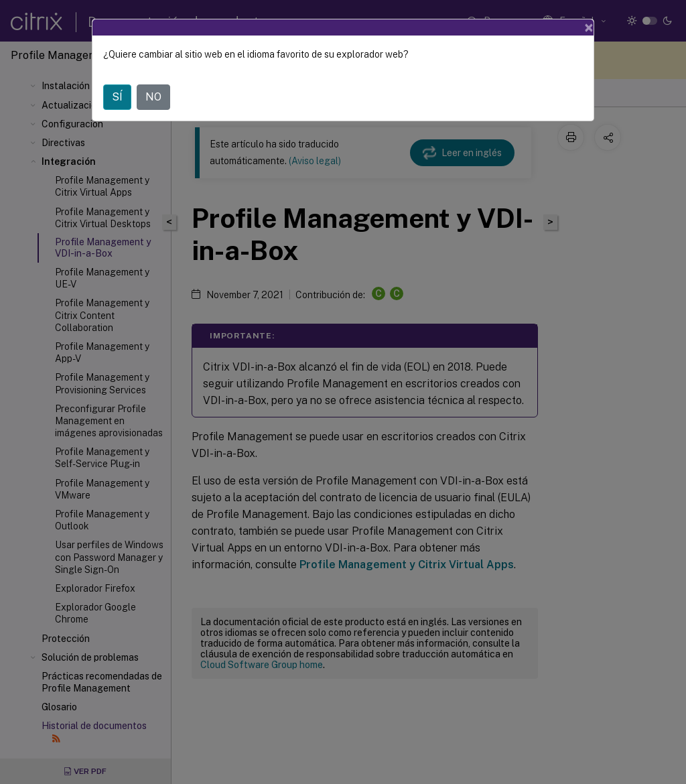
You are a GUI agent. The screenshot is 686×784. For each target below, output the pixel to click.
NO (153, 97)
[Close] (589, 27)
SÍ (117, 97)
